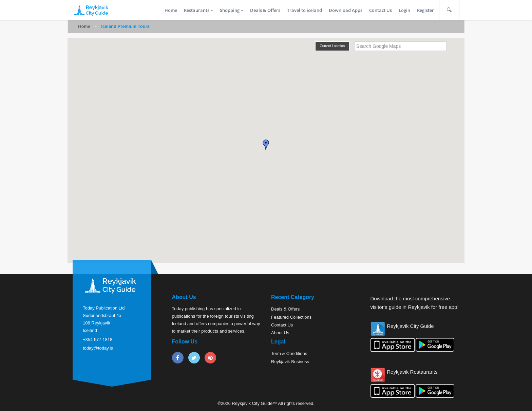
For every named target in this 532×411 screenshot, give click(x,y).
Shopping (232, 10)
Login (404, 10)
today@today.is (98, 348)
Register (425, 10)
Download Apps (346, 10)
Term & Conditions (289, 353)
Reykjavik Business (290, 362)
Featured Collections (291, 317)
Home (171, 10)
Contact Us (381, 10)
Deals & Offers (265, 10)
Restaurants (198, 10)
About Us (280, 333)
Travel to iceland (305, 10)
